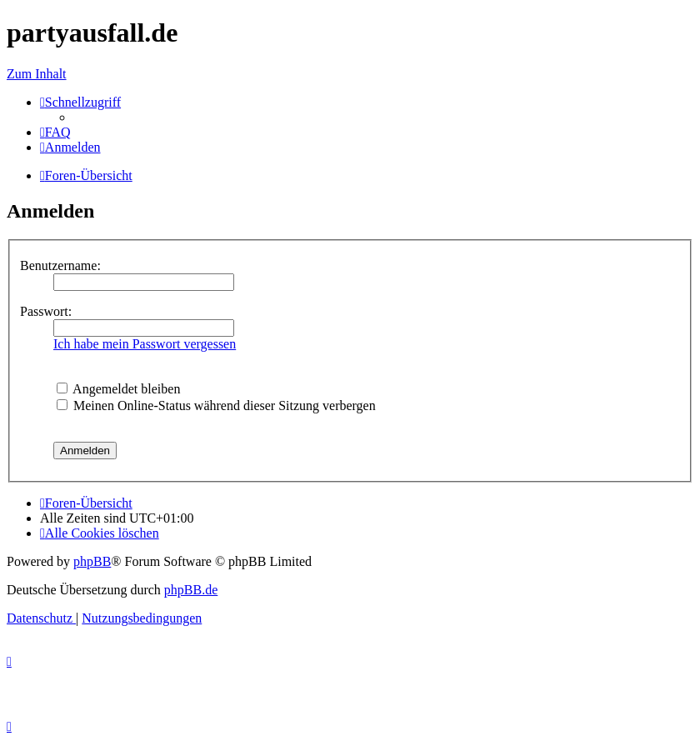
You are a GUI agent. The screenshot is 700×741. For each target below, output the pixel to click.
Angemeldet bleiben (118, 389)
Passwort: (46, 311)
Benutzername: (60, 265)
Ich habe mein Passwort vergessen (145, 344)
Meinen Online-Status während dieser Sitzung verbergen (216, 406)
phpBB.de (191, 590)
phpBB (92, 561)
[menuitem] (55, 132)
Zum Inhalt (37, 74)
